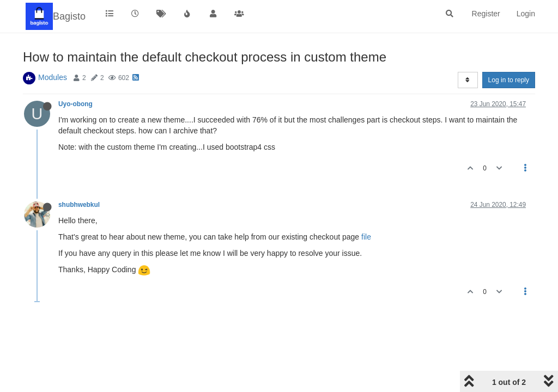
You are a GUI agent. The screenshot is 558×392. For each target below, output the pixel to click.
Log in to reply (509, 80)
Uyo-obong (75, 104)
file (366, 237)
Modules (53, 77)
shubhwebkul (79, 205)
